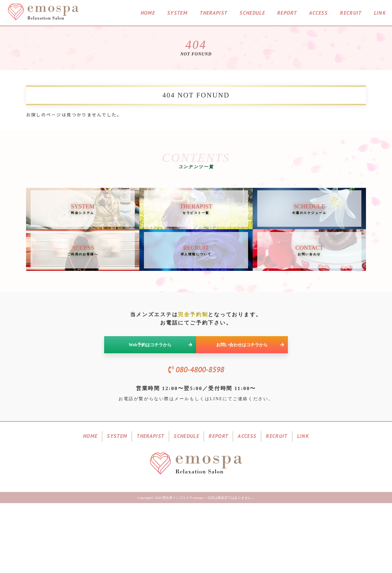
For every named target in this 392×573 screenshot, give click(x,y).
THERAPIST (213, 13)
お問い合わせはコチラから (250, 392)
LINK (380, 13)
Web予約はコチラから (160, 392)
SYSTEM (177, 13)
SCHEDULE (252, 13)
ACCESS (318, 13)
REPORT (287, 13)
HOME (148, 13)
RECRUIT (351, 13)
